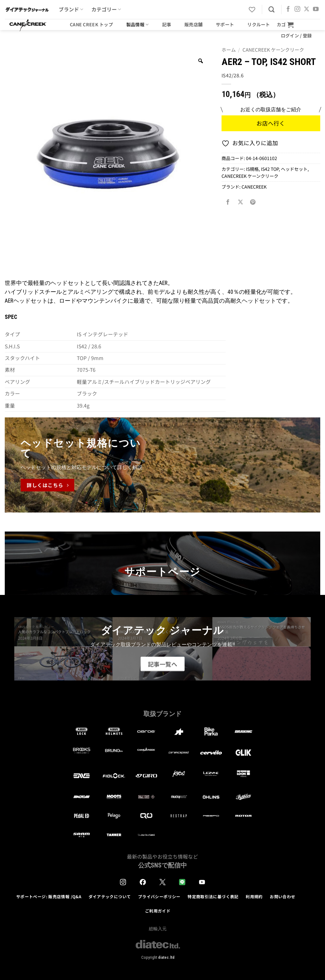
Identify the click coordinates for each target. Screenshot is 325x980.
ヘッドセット (294, 169)
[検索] (272, 10)
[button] (285, 25)
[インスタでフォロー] (297, 10)
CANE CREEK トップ (91, 24)
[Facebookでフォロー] (288, 10)
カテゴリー (106, 9)
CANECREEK (254, 187)
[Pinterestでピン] (253, 202)
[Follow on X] (307, 10)
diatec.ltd (166, 957)
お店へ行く (271, 123)
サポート (225, 24)
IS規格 (252, 169)
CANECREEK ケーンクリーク (273, 50)
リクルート (259, 24)
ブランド (71, 9)
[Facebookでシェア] (228, 202)
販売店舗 (193, 24)
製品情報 (138, 24)
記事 (167, 24)
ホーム (229, 50)
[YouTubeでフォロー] (316, 10)
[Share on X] (240, 202)
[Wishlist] (252, 10)
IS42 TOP (270, 169)
